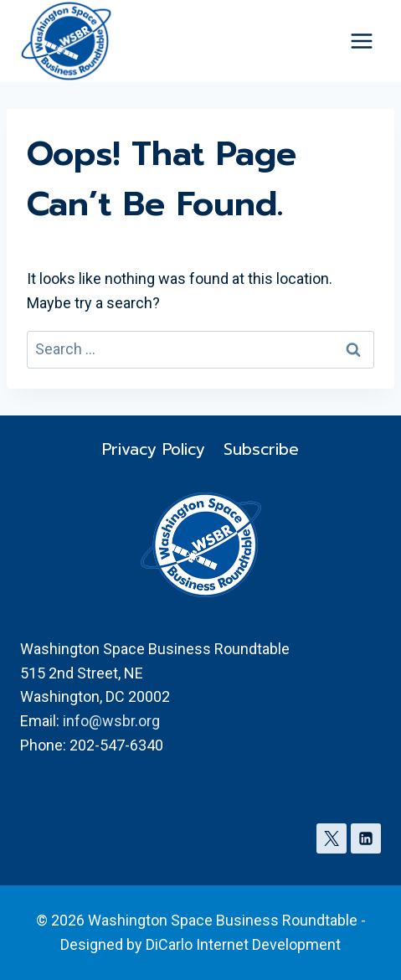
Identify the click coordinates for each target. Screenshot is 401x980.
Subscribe (261, 449)
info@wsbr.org (111, 721)
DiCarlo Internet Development (243, 944)
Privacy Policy (154, 449)
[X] (332, 838)
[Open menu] (361, 41)
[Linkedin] (366, 838)
